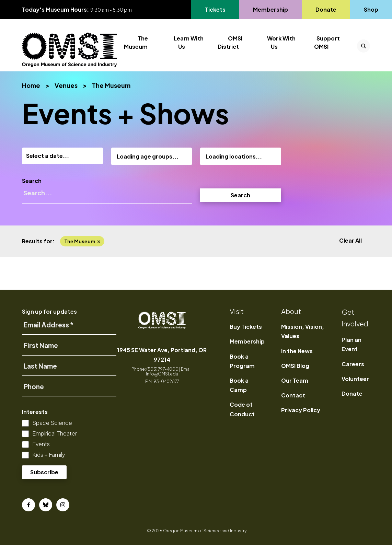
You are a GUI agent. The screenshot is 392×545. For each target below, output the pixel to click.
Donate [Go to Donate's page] (326, 9)
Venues (66, 85)
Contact (293, 395)
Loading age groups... (148, 156)
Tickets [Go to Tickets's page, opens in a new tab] (219, 9)
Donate (352, 393)
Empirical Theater (55, 433)
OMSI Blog (295, 366)
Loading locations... (234, 156)
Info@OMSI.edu (162, 374)
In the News (297, 351)
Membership (247, 341)
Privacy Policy (301, 410)
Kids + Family (49, 455)
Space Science (52, 423)
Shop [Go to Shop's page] (371, 9)
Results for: (38, 241)
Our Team (295, 380)
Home (31, 85)
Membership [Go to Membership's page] (270, 9)
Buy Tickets (246, 327)
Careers (353, 364)
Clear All (350, 240)
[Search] (107, 196)
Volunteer (355, 379)
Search (32, 181)
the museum (82, 241)
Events (41, 444)
